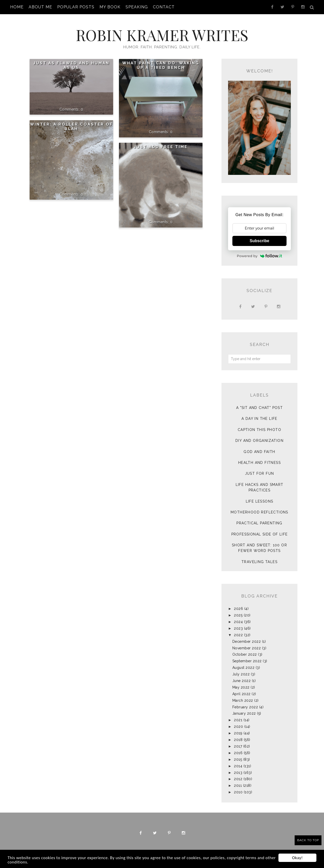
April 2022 (241, 694)
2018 (238, 740)
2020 (238, 727)
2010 (238, 792)
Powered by (260, 256)
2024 (238, 622)
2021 (238, 720)
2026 (238, 609)
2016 (238, 753)
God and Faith (259, 452)
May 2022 (241, 687)
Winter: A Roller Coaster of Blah (71, 127)
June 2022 (242, 681)
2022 (238, 635)
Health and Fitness (259, 463)
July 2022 (241, 674)
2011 (238, 786)
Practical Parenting (259, 523)
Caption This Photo (259, 430)
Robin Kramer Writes (162, 35)
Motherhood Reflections (259, 512)
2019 (238, 733)
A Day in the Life (259, 419)
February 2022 (245, 707)
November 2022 (247, 648)
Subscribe (259, 241)
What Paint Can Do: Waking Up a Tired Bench (161, 65)
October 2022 (245, 654)
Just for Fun (260, 473)
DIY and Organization (259, 441)
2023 (238, 628)
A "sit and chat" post (259, 408)
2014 (238, 766)
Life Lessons (260, 501)
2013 (238, 773)
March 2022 (243, 700)
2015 (238, 759)
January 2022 (244, 713)
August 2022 (244, 668)
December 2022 (247, 642)
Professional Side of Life (260, 534)
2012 (238, 779)
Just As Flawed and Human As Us (71, 65)
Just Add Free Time (161, 147)
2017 (238, 746)
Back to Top (308, 840)
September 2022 (247, 661)
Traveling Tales (259, 562)
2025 (238, 615)
